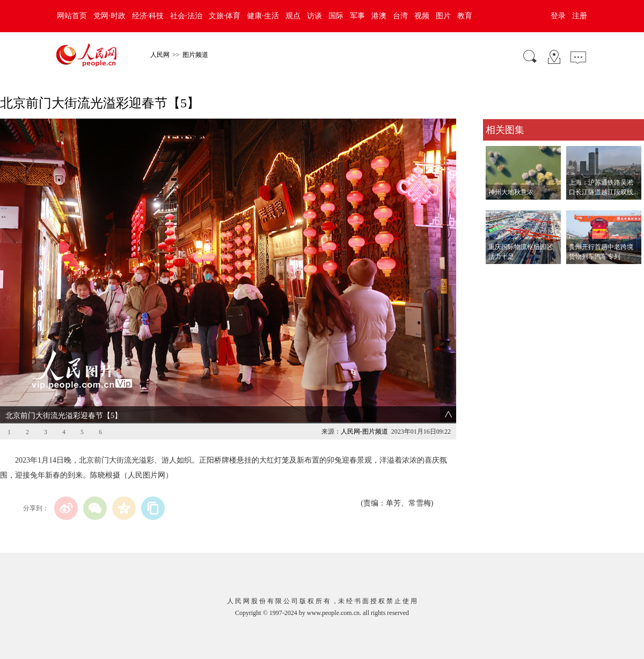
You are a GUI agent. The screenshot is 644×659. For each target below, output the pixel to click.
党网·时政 (109, 16)
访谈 (314, 16)
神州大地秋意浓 (511, 192)
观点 (293, 16)
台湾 (400, 16)
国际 (336, 16)
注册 (580, 16)
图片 (443, 16)
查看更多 (498, 275)
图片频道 (195, 55)
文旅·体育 (225, 16)
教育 (465, 16)
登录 (558, 16)
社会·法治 (186, 16)
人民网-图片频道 (364, 431)
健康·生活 (263, 16)
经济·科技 (148, 16)
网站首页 (72, 16)
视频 (422, 16)
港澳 (379, 16)
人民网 (160, 55)
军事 (357, 16)
